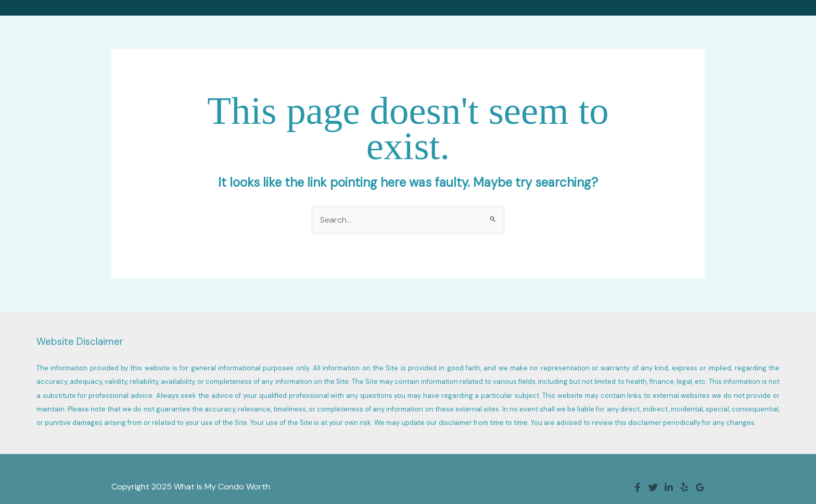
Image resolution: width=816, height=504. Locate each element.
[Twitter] (653, 487)
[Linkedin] (669, 487)
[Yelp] (684, 487)
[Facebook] (637, 487)
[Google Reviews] (700, 487)
